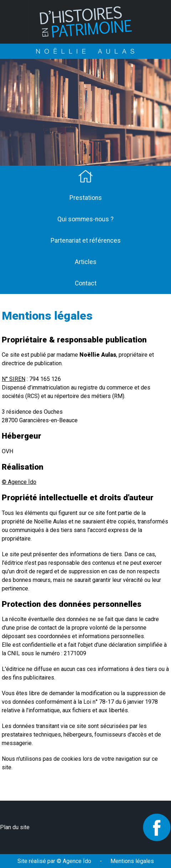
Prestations (86, 198)
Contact (86, 283)
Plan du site (15, 827)
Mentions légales (132, 861)
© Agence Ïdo (19, 482)
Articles (86, 262)
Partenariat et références (86, 241)
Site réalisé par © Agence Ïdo (54, 861)
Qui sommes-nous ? (85, 219)
